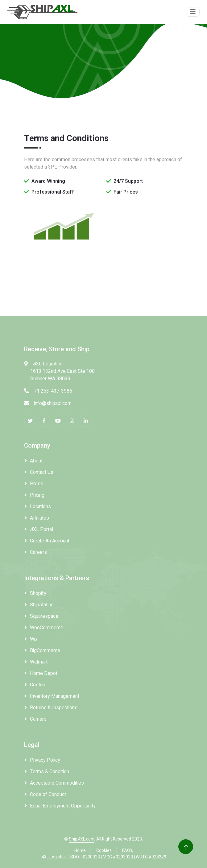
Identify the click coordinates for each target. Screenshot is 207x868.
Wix (34, 639)
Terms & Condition (50, 772)
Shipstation (42, 605)
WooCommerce (47, 628)
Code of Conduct (48, 794)
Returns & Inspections (54, 708)
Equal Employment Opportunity (63, 806)
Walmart (39, 662)
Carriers (38, 719)
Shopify (38, 593)
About (36, 461)
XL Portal (41, 529)
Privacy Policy (45, 760)
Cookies (104, 851)
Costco (38, 685)
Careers (38, 552)
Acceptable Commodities (57, 783)
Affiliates (39, 518)
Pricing (37, 495)
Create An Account (50, 541)
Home (80, 851)
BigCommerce (45, 651)
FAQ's (128, 851)
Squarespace (44, 616)
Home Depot (44, 673)
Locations (40, 507)
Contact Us (42, 472)
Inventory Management (55, 696)
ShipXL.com (82, 839)
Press (37, 484)
